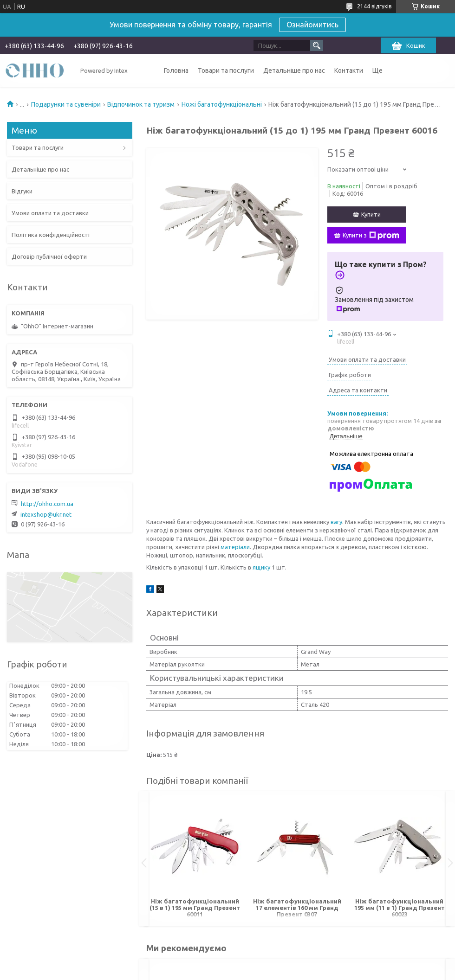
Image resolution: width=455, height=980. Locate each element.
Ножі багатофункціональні (222, 104)
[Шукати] (317, 45)
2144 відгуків (374, 6)
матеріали (235, 547)
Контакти (349, 70)
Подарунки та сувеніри (66, 104)
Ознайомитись (312, 25)
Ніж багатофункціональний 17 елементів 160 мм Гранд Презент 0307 (297, 908)
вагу (336, 522)
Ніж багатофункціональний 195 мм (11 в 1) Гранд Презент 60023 (400, 908)
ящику (261, 567)
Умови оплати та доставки (50, 213)
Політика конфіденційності (51, 235)
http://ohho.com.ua (47, 504)
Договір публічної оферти (49, 256)
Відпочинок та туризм (141, 104)
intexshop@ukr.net (46, 514)
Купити (371, 214)
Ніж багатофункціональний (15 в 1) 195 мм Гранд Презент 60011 (195, 908)
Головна (176, 70)
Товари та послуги (226, 70)
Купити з (371, 236)
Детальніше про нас (294, 70)
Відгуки (22, 191)
